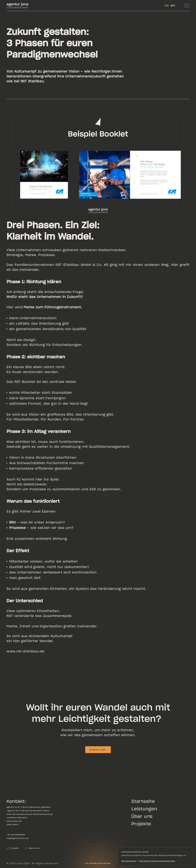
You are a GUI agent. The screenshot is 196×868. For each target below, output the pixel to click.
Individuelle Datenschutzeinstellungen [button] (157, 861)
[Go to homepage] (17, 5)
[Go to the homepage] (98, 863)
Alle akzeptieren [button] (129, 861)
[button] (187, 5)
